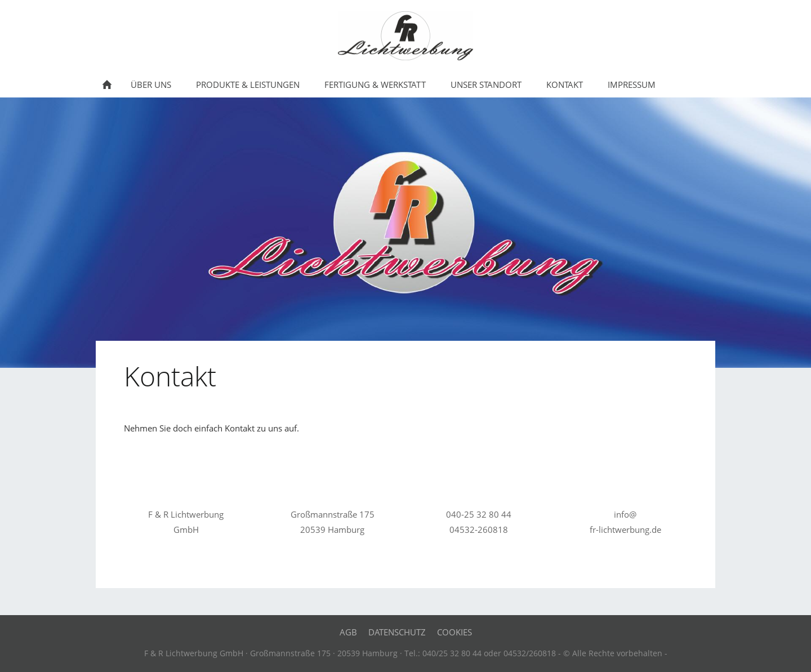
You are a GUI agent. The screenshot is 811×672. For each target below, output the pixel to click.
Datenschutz (397, 632)
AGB (348, 632)
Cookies (454, 632)
